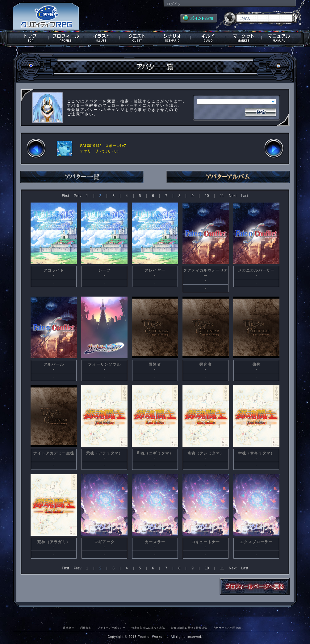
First (65, 196)
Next (233, 196)
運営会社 (69, 628)
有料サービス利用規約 (227, 628)
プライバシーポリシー (111, 628)
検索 (261, 112)
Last (245, 196)
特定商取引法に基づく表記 (148, 628)
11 (222, 196)
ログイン (174, 4)
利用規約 (86, 628)
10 (207, 196)
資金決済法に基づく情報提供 (189, 628)
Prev (78, 196)
